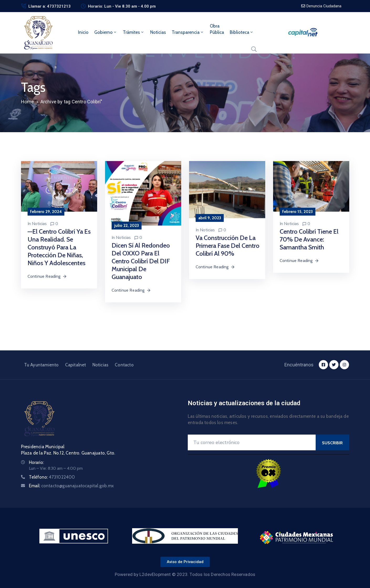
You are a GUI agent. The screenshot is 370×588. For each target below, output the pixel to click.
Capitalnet (76, 365)
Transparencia (188, 32)
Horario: (36, 462)
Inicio (83, 32)
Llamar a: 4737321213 (49, 6)
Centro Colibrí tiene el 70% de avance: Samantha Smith (309, 239)
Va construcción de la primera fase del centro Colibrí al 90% (228, 246)
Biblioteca (242, 32)
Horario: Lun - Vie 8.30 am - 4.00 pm (122, 6)
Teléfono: (52, 477)
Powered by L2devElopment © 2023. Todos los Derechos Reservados (185, 574)
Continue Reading (47, 276)
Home (28, 102)
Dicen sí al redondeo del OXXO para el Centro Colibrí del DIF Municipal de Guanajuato (141, 261)
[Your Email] (252, 442)
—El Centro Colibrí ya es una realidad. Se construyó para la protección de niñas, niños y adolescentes (59, 247)
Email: (71, 486)
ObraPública (217, 29)
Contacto (124, 365)
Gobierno (106, 32)
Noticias (158, 32)
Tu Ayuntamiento (41, 365)
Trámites (134, 32)
